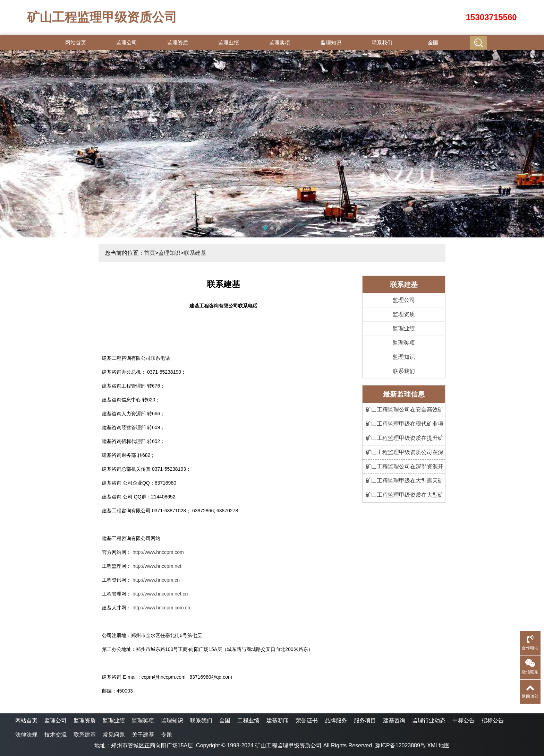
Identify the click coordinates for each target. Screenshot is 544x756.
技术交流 (56, 735)
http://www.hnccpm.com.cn (161, 608)
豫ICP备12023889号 (400, 745)
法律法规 (26, 735)
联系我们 (382, 42)
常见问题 (114, 735)
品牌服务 (336, 720)
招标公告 (493, 720)
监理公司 (127, 42)
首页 (150, 253)
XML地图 (438, 745)
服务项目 (365, 720)
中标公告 (464, 720)
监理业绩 (229, 42)
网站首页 (76, 42)
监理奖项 (280, 42)
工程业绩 (248, 720)
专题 (167, 735)
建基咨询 (394, 720)
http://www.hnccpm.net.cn (160, 594)
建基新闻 (278, 720)
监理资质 (178, 42)
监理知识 (331, 42)
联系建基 (195, 253)
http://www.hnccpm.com (158, 552)
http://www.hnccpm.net (157, 566)
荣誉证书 (307, 720)
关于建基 (143, 735)
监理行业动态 (429, 720)
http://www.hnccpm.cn (156, 580)
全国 (433, 42)
